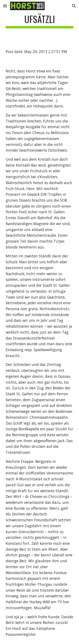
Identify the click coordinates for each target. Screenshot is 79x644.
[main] (40, 21)
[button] (5, 6)
